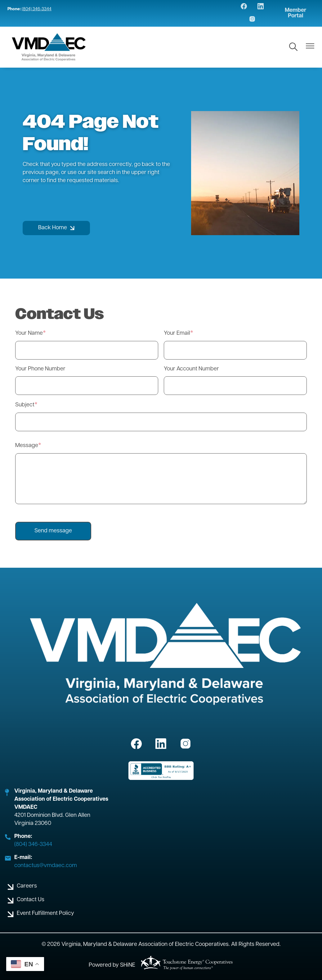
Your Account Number (191, 369)
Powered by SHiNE (112, 965)
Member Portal (295, 13)
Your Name (29, 333)
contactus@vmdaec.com (46, 866)
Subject (25, 405)
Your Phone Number (40, 369)
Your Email (177, 333)
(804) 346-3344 (37, 9)
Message (27, 446)
